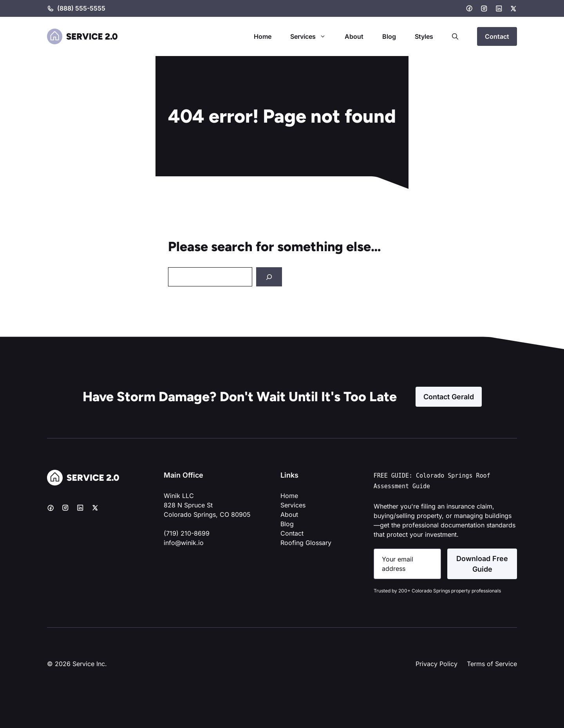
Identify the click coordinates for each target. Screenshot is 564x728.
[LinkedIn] (499, 9)
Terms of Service (492, 664)
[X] (513, 9)
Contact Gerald (449, 397)
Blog (389, 36)
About (354, 36)
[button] (455, 36)
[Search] (269, 277)
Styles (424, 36)
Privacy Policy (437, 664)
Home (263, 36)
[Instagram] (484, 9)
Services (313, 36)
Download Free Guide (482, 564)
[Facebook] (469, 8)
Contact (497, 36)
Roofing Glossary (306, 543)
